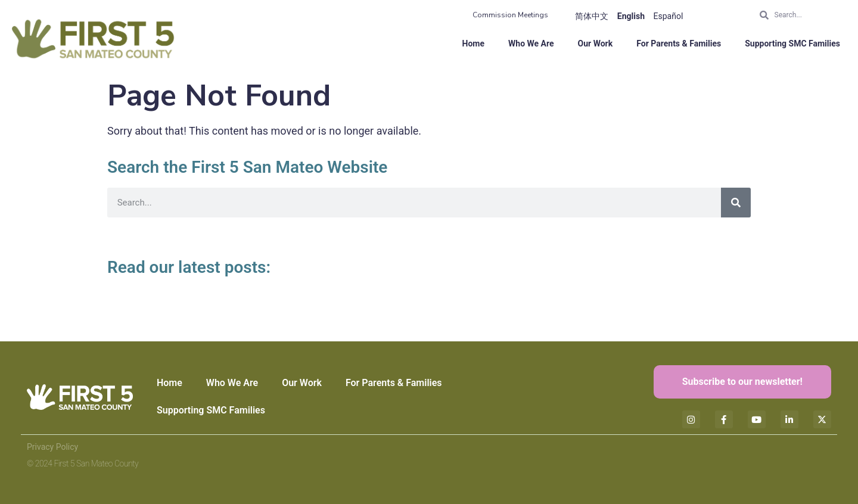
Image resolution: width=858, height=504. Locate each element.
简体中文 (592, 16)
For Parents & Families (679, 43)
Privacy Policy (52, 447)
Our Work (596, 43)
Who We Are (531, 43)
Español (669, 16)
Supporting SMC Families (792, 43)
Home (473, 43)
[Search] (736, 203)
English (631, 16)
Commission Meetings (510, 15)
